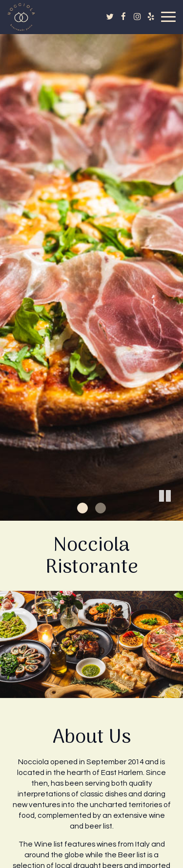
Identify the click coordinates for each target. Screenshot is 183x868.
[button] (176, 513)
